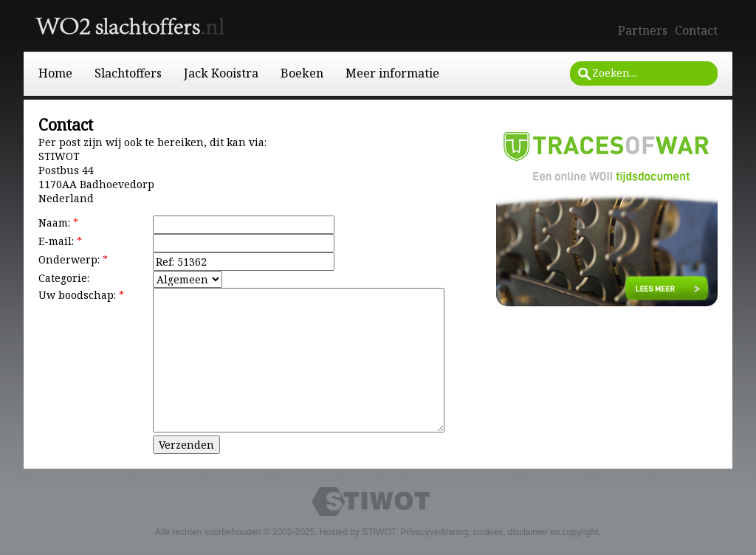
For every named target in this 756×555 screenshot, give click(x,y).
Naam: (58, 223)
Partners (643, 30)
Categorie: (64, 278)
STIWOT (378, 532)
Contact (696, 30)
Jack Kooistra (221, 73)
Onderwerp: (73, 259)
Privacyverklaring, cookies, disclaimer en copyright (499, 532)
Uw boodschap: (81, 295)
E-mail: (60, 241)
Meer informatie (392, 73)
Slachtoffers (128, 73)
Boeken (302, 73)
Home (55, 73)
